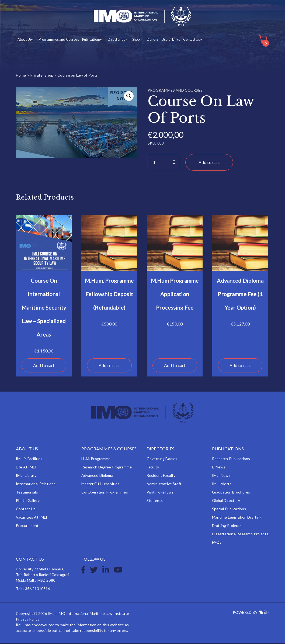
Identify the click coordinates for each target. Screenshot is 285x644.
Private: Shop (42, 77)
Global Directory (226, 502)
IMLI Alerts (222, 485)
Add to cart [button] (44, 367)
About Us (24, 41)
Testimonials (27, 493)
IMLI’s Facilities (29, 460)
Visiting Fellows (160, 493)
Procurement (27, 527)
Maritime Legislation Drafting (237, 518)
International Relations (36, 485)
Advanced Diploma (97, 477)
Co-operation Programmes (105, 493)
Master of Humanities (100, 485)
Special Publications (229, 510)
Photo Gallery (28, 502)
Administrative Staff (164, 485)
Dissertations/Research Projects (240, 535)
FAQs (217, 544)
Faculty (153, 468)
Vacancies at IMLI (32, 518)
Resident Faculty (161, 477)
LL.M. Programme (96, 460)
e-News (219, 468)
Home (21, 77)
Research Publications (231, 460)
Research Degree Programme (107, 468)
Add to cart (209, 164)
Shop (132, 41)
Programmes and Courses (57, 41)
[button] (129, 98)
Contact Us (186, 41)
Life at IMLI (26, 468)
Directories (113, 41)
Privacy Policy (28, 620)
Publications (89, 41)
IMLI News (221, 477)
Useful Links (165, 41)
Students (155, 502)
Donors (147, 41)
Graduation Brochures (231, 493)
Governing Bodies (162, 460)
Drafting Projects (227, 527)
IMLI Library (26, 477)
